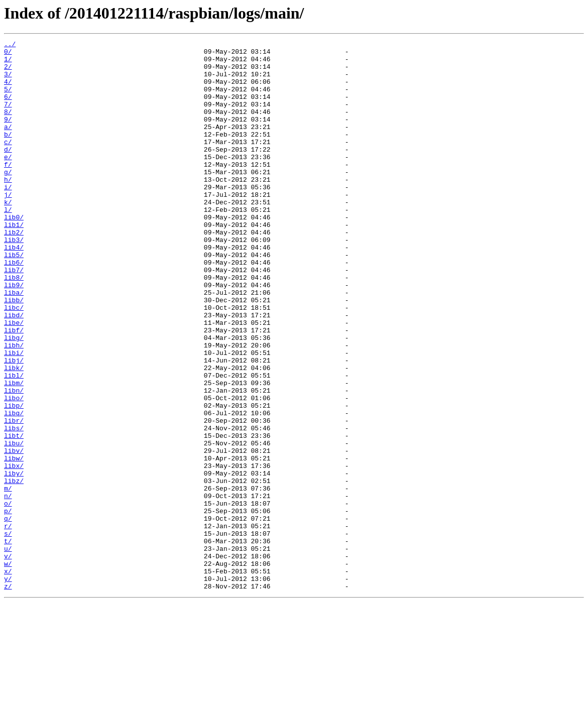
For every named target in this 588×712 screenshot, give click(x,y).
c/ (8, 163)
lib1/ (14, 262)
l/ (8, 244)
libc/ (14, 362)
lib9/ (14, 334)
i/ (8, 217)
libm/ (14, 452)
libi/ (14, 416)
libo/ (14, 470)
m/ (8, 578)
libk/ (14, 434)
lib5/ (14, 298)
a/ (8, 145)
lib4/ (14, 289)
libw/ (14, 542)
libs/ (14, 506)
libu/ (14, 524)
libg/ (14, 398)
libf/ (14, 389)
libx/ (14, 551)
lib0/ (14, 253)
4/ (8, 90)
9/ (8, 136)
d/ (8, 172)
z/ (8, 696)
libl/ (14, 443)
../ (10, 45)
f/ (8, 190)
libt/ (14, 515)
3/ (8, 81)
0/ (8, 54)
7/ (8, 117)
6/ (8, 108)
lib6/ (14, 307)
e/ (8, 181)
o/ (8, 597)
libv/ (14, 533)
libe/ (14, 380)
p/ (8, 606)
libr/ (14, 497)
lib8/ (14, 325)
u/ (8, 651)
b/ (8, 154)
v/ (8, 660)
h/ (8, 208)
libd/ (14, 371)
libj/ (14, 425)
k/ (8, 235)
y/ (8, 687)
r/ (8, 624)
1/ (8, 63)
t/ (8, 642)
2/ (8, 72)
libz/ (14, 569)
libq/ (14, 488)
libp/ (14, 479)
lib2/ (14, 271)
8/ (8, 127)
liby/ (14, 560)
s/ (8, 633)
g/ (8, 199)
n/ (8, 587)
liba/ (14, 343)
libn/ (14, 461)
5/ (8, 99)
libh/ (14, 407)
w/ (8, 669)
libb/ (14, 352)
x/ (8, 678)
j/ (8, 226)
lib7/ (14, 316)
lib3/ (14, 280)
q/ (8, 615)
